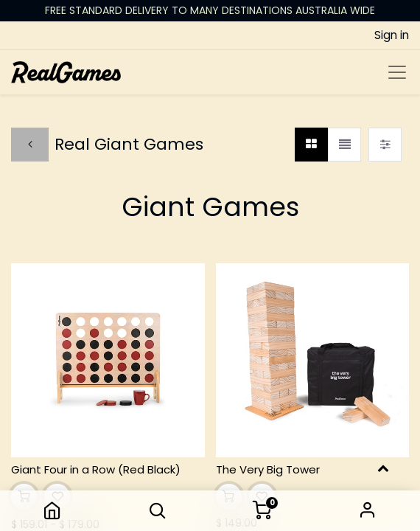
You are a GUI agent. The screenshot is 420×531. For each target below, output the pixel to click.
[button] (158, 511)
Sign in (368, 511)
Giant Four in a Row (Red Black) (96, 469)
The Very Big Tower (268, 469)
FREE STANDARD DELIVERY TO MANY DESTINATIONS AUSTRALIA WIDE (210, 10)
